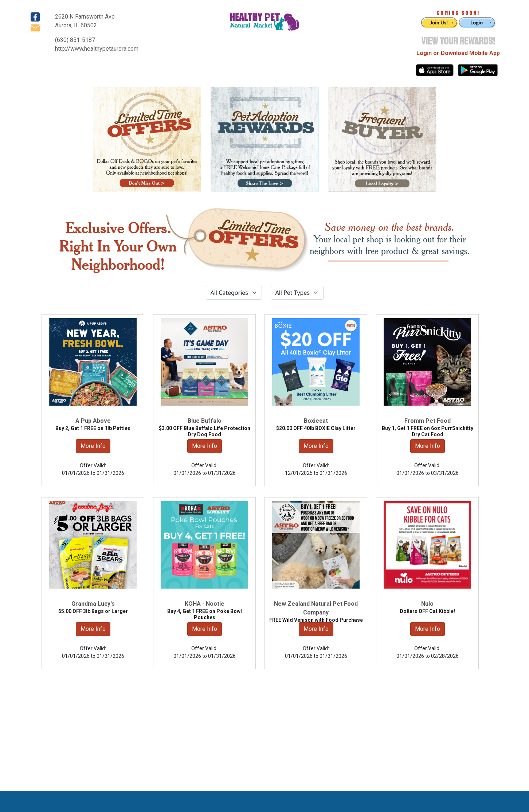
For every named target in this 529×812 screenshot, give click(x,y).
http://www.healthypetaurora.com (97, 49)
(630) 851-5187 (75, 40)
